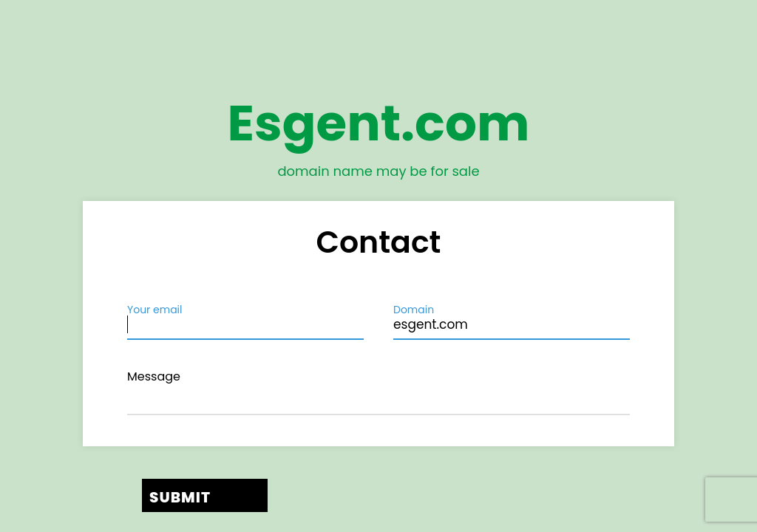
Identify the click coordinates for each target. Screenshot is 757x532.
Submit (180, 497)
